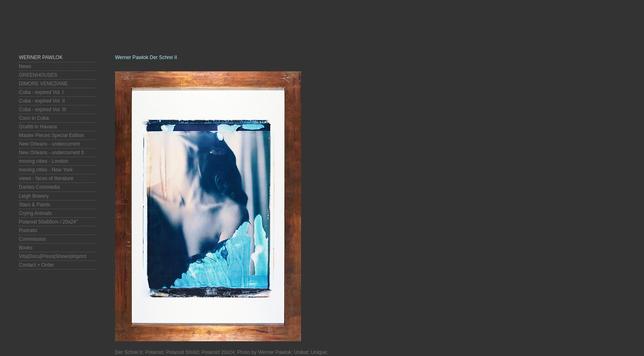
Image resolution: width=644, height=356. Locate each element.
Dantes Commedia (39, 187)
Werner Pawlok (41, 57)
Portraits (28, 230)
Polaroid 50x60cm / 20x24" (48, 222)
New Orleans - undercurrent (49, 144)
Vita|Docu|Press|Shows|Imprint (53, 256)
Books (26, 248)
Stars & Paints (34, 205)
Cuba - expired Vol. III (43, 110)
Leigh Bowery (34, 196)
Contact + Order (37, 265)
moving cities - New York (46, 170)
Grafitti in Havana (38, 127)
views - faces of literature (46, 178)
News (25, 66)
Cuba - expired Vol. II (42, 101)
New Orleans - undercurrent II (51, 153)
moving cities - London (44, 161)
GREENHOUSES (38, 75)
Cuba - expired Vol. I (41, 92)
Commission (32, 239)
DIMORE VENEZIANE (43, 84)
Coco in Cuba (34, 118)
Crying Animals (35, 213)
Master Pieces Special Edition (52, 135)
